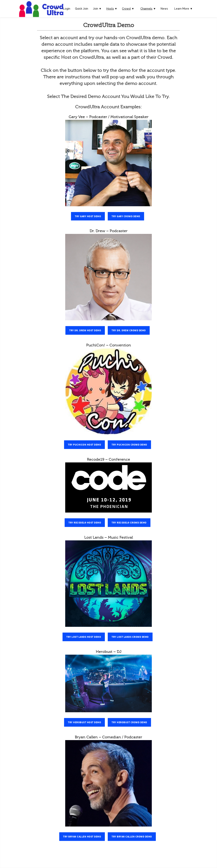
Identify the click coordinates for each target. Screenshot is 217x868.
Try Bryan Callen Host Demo (82, 837)
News (164, 9)
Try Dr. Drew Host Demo (85, 330)
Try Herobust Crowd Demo (129, 722)
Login (67, 9)
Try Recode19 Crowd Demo (129, 523)
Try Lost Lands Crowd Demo (130, 637)
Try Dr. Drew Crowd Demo (129, 330)
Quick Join (82, 9)
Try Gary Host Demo (88, 216)
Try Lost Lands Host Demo (84, 637)
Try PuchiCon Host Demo (84, 445)
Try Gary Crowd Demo (126, 216)
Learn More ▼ (183, 9)
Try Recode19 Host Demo (85, 523)
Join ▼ (97, 9)
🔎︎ (57, 9)
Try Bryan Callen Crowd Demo (132, 837)
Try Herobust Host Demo (84, 722)
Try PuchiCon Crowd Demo (129, 445)
